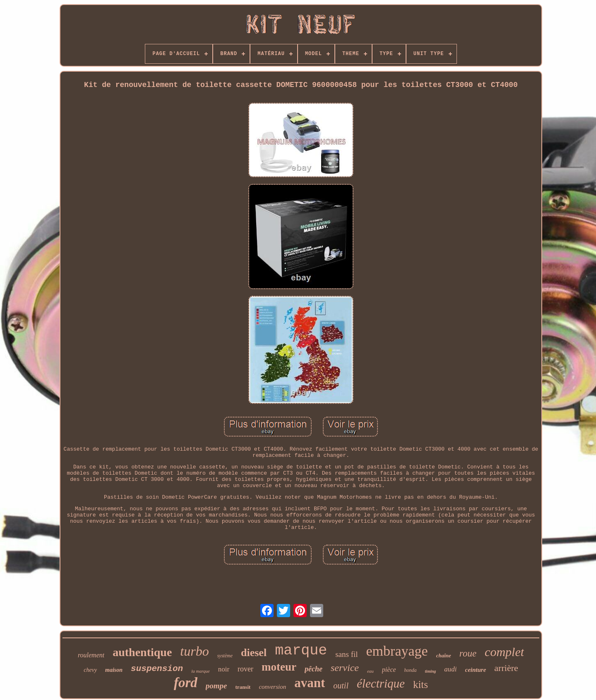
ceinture (476, 670)
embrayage (397, 651)
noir (224, 669)
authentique (142, 652)
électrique (381, 683)
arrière (506, 668)
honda (411, 670)
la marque (201, 671)
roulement (91, 655)
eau (370, 671)
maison (114, 670)
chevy (90, 670)
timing (431, 671)
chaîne (444, 655)
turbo (194, 651)
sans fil (346, 654)
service (345, 668)
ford (186, 683)
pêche (314, 669)
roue (468, 653)
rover (245, 669)
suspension (157, 669)
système (225, 656)
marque (301, 651)
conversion (272, 687)
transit (243, 687)
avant (310, 683)
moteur (279, 667)
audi (450, 669)
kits (421, 684)
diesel (254, 653)
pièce (389, 670)
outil (341, 686)
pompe (216, 686)
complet (504, 652)
